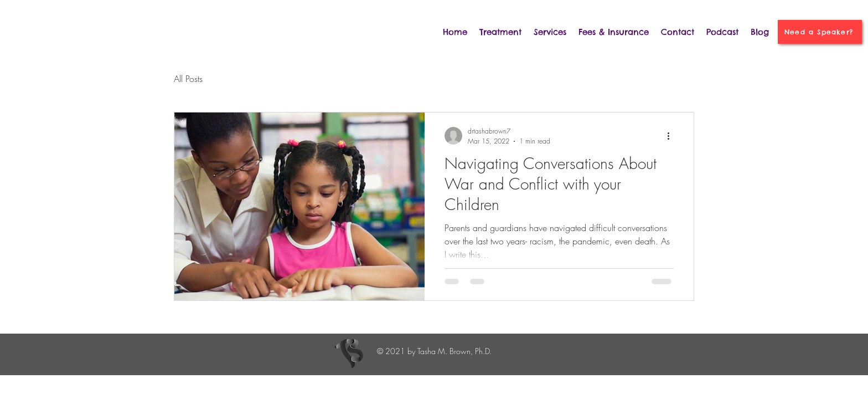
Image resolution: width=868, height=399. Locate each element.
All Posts (188, 79)
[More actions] (672, 136)
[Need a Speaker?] (820, 32)
